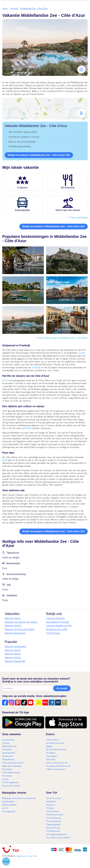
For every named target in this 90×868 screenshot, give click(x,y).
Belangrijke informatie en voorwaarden (19, 798)
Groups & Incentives (11, 786)
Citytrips (6, 743)
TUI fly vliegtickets (10, 782)
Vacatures (50, 805)
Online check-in (53, 740)
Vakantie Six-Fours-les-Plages (19, 629)
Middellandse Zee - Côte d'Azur (34, 8)
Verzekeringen (8, 801)
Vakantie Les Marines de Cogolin (21, 622)
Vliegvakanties (8, 759)
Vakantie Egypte (13, 657)
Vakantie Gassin (13, 618)
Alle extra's (51, 759)
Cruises (5, 779)
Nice (4, 380)
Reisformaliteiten (10, 805)
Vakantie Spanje (13, 654)
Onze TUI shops (53, 828)
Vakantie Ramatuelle (15, 633)
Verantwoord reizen (55, 814)
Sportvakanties (9, 753)
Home (5, 8)
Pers (35, 856)
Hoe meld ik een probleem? (58, 837)
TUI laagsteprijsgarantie (56, 834)
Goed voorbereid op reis (57, 763)
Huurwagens (52, 756)
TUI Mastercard (53, 831)
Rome (29, 428)
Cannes (81, 353)
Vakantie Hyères (13, 625)
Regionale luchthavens (12, 766)
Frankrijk (14, 8)
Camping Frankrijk (55, 618)
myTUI (5, 808)
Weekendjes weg (9, 746)
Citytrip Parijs (53, 633)
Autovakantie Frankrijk (58, 622)
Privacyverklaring (53, 821)
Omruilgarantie (9, 811)
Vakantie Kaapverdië (15, 661)
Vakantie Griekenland (15, 646)
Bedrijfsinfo (51, 801)
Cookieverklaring (53, 818)
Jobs (31, 856)
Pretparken (7, 749)
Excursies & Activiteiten (56, 749)
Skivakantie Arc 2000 (57, 629)
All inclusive (7, 776)
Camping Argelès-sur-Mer (59, 625)
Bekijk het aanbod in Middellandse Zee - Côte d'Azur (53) (39, 155)
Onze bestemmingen (11, 772)
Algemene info (22, 856)
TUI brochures (52, 811)
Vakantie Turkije (13, 650)
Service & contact (54, 798)
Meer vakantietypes (78, 217)
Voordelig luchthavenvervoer (58, 766)
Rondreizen (7, 769)
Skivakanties (7, 756)
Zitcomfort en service (55, 743)
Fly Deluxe (51, 753)
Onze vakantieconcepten (13, 763)
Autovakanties (8, 740)
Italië (5, 460)
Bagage (49, 746)
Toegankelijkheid (53, 824)
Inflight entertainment (56, 769)
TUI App (50, 808)
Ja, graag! (62, 688)
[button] (45, 109)
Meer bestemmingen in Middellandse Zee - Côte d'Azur (62, 338)
